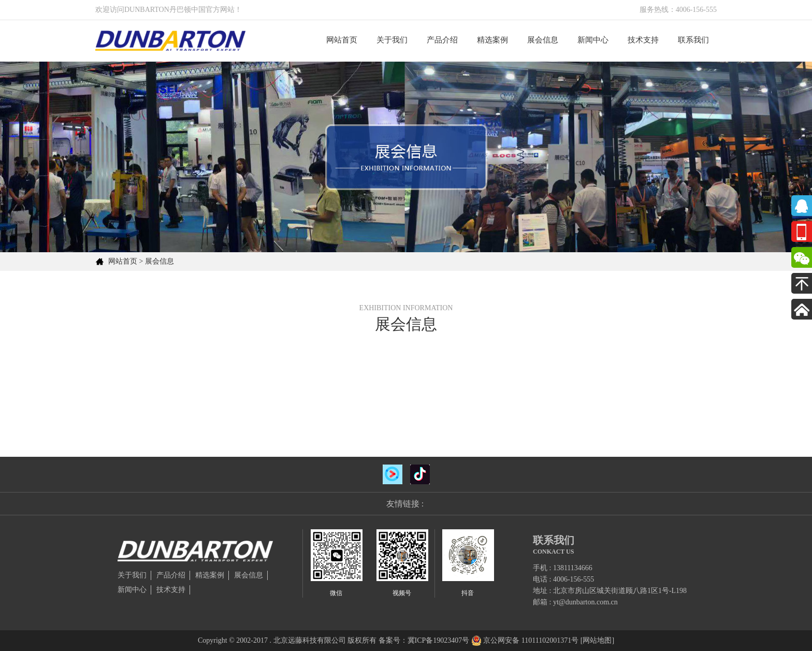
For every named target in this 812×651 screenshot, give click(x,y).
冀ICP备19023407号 (439, 640)
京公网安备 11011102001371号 (531, 640)
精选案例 (492, 40)
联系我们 (693, 40)
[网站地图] (597, 640)
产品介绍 (442, 40)
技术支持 (643, 40)
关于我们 (392, 40)
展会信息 (543, 40)
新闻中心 (593, 40)
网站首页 (342, 40)
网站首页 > (126, 261)
